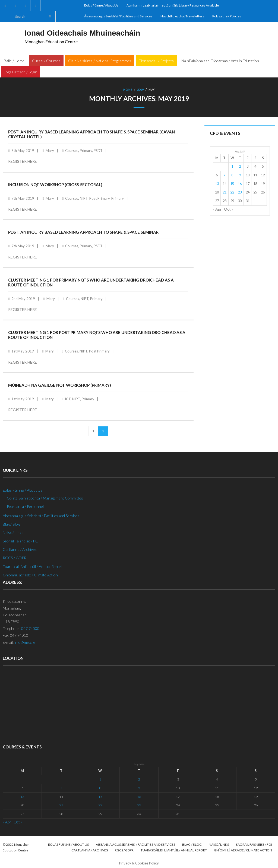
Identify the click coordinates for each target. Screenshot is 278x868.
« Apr (217, 209)
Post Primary (99, 198)
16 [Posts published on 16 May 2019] (240, 184)
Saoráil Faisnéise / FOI (21, 541)
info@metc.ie (25, 642)
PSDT (98, 151)
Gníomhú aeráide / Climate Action (30, 575)
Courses (72, 151)
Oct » (229, 209)
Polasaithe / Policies (227, 16)
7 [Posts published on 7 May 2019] (224, 175)
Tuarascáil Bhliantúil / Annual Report (33, 566)
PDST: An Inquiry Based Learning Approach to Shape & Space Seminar (83, 232)
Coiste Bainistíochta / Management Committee (45, 498)
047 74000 (30, 628)
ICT (68, 399)
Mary (50, 151)
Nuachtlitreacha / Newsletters (182, 16)
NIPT (84, 198)
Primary (86, 151)
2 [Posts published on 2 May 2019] (240, 166)
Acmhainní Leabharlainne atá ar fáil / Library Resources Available (173, 5)
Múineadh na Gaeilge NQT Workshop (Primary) (60, 385)
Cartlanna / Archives (20, 549)
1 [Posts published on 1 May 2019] (232, 166)
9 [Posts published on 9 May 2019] (240, 175)
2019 (140, 90)
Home (128, 90)
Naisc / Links (13, 533)
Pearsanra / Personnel (25, 506)
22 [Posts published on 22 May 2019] (232, 192)
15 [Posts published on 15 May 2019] (232, 184)
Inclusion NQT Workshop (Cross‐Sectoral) (55, 185)
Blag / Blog (11, 524)
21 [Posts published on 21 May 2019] (225, 192)
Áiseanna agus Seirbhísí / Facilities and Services (118, 16)
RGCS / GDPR (15, 558)
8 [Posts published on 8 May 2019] (232, 175)
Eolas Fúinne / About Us (101, 5)
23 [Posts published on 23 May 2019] (240, 192)
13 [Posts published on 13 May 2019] (217, 184)
